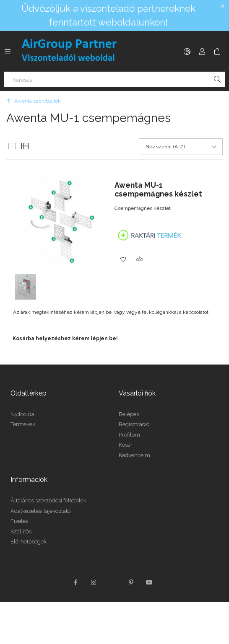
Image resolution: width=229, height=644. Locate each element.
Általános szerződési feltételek (48, 500)
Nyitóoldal (23, 414)
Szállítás (21, 531)
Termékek (23, 424)
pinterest (131, 582)
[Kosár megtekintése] (217, 52)
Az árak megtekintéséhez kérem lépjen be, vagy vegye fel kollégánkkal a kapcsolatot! (111, 312)
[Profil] (202, 52)
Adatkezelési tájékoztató (40, 511)
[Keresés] (114, 79)
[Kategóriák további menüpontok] (8, 52)
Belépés (129, 414)
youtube (149, 582)
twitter (112, 582)
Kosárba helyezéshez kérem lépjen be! (65, 339)
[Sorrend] (181, 147)
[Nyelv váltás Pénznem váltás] (187, 52)
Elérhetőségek (29, 542)
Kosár (126, 445)
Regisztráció (134, 424)
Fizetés (19, 521)
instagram (94, 582)
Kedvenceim (134, 455)
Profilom (129, 435)
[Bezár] (223, 6)
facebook (75, 582)
